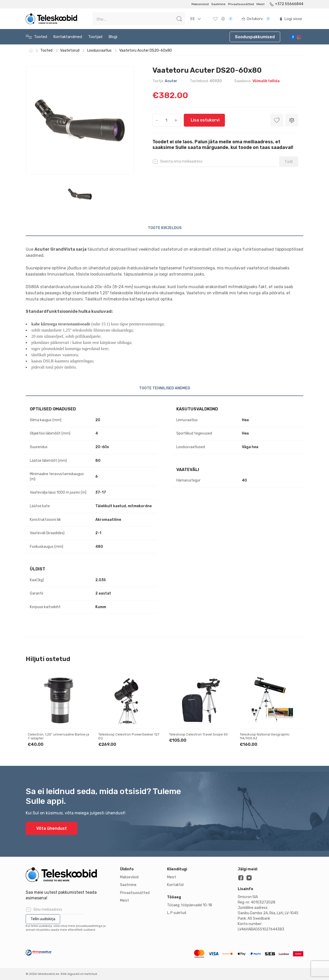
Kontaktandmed (68, 37)
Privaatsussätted (241, 4)
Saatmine (218, 4)
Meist (261, 4)
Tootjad (95, 37)
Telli (289, 162)
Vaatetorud (70, 51)
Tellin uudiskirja (43, 919)
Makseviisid (200, 4)
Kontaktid (175, 885)
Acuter (171, 81)
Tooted (36, 37)
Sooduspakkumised (255, 37)
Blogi (113, 37)
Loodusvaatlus (99, 51)
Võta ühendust (52, 828)
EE (193, 19)
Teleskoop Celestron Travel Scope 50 (198, 734)
